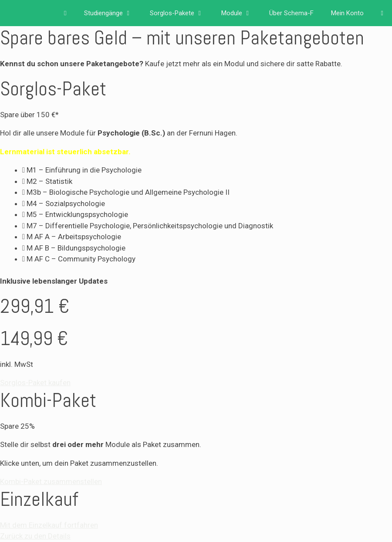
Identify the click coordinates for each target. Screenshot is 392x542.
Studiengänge (113, 13)
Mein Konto (347, 13)
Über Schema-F (291, 13)
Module (241, 13)
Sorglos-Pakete (181, 13)
